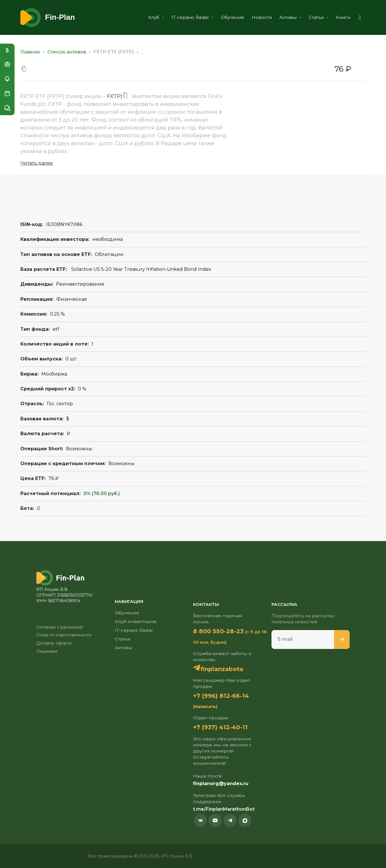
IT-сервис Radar (192, 17)
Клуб (156, 17)
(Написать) (205, 707)
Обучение (233, 17)
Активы (290, 17)
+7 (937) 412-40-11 (220, 727)
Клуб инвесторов (136, 621)
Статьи (319, 17)
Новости (262, 17)
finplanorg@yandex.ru (221, 783)
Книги (343, 17)
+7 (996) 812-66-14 (221, 696)
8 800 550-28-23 (218, 631)
